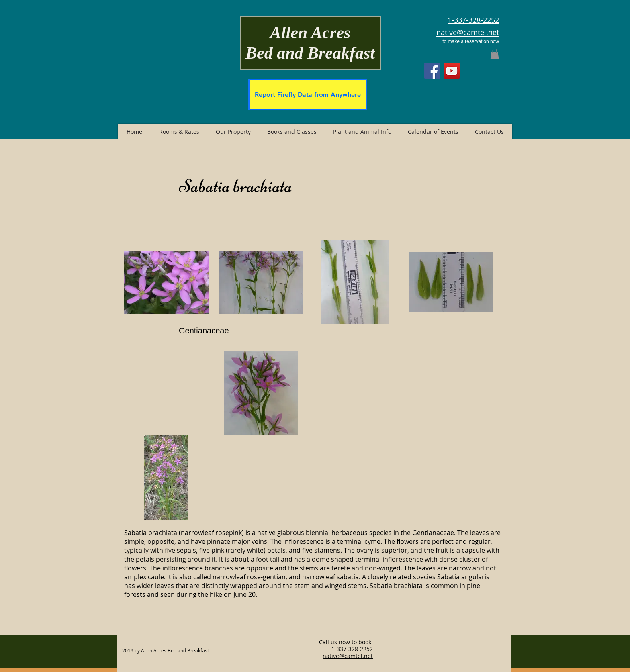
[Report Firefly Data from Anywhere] (308, 94)
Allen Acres (310, 33)
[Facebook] (432, 71)
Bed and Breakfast (310, 53)
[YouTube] (452, 71)
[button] (495, 54)
